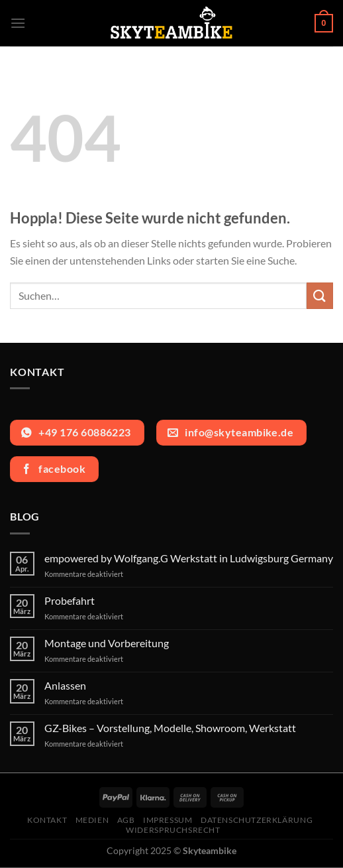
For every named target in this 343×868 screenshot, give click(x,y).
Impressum (168, 820)
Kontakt (47, 820)
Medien (92, 820)
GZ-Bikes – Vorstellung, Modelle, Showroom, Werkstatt (170, 728)
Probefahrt (70, 600)
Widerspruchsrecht (173, 830)
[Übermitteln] (320, 295)
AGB (126, 820)
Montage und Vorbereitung (107, 643)
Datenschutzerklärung (257, 820)
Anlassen (65, 685)
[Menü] (18, 23)
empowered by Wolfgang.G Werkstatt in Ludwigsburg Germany (189, 558)
